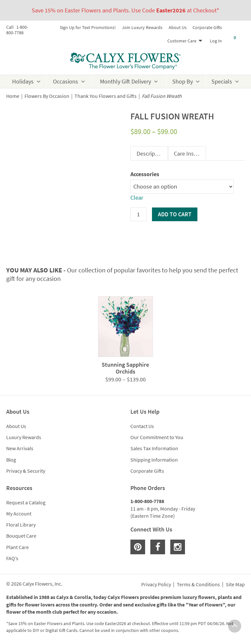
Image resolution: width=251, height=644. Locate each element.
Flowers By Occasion (47, 96)
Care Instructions (190, 153)
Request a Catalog (26, 502)
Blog (11, 460)
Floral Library (21, 525)
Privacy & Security (26, 471)
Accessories (145, 174)
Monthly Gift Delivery (125, 81)
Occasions (66, 81)
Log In (216, 41)
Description (151, 153)
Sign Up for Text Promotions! (88, 27)
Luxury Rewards (24, 437)
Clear (137, 198)
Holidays (23, 81)
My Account (19, 514)
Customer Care (182, 41)
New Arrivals (20, 448)
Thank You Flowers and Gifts (106, 96)
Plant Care (17, 547)
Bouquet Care (21, 536)
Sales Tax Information (154, 448)
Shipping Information (154, 460)
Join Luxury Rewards (142, 27)
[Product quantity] (139, 214)
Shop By (183, 81)
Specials (222, 81)
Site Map (235, 585)
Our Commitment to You (157, 437)
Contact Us (142, 426)
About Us (178, 27)
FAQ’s (12, 558)
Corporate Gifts (207, 27)
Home (13, 96)
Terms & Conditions (198, 585)
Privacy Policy (156, 585)
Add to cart (175, 214)
